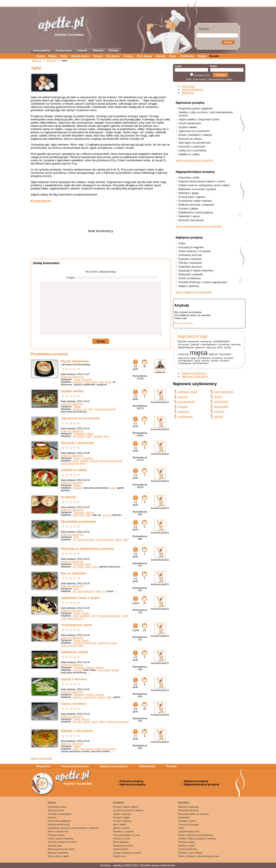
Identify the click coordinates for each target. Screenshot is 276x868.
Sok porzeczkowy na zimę (127, 835)
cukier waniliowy (70, 463)
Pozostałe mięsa (82, 564)
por (85, 409)
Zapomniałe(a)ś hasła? (220, 79)
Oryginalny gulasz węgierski (196, 108)
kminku (228, 347)
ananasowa (193, 341)
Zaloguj (221, 75)
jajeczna (211, 347)
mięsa (199, 353)
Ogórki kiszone (121, 849)
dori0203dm (221, 402)
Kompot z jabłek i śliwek (125, 807)
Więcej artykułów (183, 323)
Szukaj (228, 42)
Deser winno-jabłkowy (59, 821)
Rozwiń (214, 56)
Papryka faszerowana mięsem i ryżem (202, 181)
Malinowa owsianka (188, 807)
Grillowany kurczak (190, 255)
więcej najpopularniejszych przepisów (199, 226)
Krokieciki (69, 497)
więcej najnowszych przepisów (194, 160)
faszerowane (186, 347)
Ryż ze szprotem (73, 573)
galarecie (200, 347)
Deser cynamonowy (58, 831)
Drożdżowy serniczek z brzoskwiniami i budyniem (74, 828)
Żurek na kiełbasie (190, 278)
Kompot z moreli (122, 839)
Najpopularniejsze (193, 89)
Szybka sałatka (72, 391)
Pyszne (182, 341)
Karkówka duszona (190, 267)
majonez (77, 409)
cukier (125, 616)
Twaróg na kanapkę (189, 825)
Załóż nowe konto (196, 79)
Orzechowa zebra (57, 807)
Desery (98, 56)
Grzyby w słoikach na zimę (127, 853)
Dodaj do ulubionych (72, 377)
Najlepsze (188, 93)
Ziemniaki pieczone (188, 810)
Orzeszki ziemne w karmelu (62, 842)
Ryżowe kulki (55, 846)
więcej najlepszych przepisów (194, 292)
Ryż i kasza (144, 56)
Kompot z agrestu (122, 821)
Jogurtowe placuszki (189, 831)
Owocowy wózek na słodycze (194, 814)
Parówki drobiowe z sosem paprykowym (203, 282)
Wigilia (202, 56)
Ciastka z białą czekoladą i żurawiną (197, 839)
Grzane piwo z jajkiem (192, 197)
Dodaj (101, 341)
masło (89, 436)
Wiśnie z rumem (121, 828)
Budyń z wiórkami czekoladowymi (196, 835)
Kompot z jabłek (188, 208)
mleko (118, 539)
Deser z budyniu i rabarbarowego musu (199, 856)
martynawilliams (224, 392)
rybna (197, 361)
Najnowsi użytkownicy (195, 376)
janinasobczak (186, 402)
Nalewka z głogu (189, 193)
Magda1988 (221, 407)
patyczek (213, 354)
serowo (206, 361)
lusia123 (183, 397)
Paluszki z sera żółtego (190, 853)
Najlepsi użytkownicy (194, 373)
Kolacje (90, 434)
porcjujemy (217, 358)
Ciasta (40, 56)
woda (108, 382)
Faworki (52, 817)
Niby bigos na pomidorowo (195, 143)
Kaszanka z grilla (189, 177)
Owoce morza (80, 56)
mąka (76, 461)
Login (178, 66)
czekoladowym (209, 344)
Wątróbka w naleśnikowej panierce (87, 549)
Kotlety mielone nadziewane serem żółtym (204, 185)
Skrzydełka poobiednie (78, 522)
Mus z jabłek (119, 825)
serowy (215, 361)
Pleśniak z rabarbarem (60, 814)
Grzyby (128, 56)
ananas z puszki (89, 461)
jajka (102, 382)
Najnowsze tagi (192, 336)
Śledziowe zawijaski (191, 274)
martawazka (185, 416)
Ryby (64, 56)
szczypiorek (104, 670)
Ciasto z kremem (74, 704)
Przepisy (106, 865)
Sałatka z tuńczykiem (77, 731)
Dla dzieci (113, 56)
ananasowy (206, 341)
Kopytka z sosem (187, 821)
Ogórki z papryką (122, 814)
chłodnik (195, 344)
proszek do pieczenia (111, 461)
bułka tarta (78, 515)
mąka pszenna (69, 645)
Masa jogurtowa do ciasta (61, 849)
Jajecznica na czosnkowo (80, 418)
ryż (104, 591)
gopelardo (184, 412)
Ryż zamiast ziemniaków (188, 312)
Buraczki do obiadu (190, 139)
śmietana (78, 382)
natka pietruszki (86, 539)
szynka (106, 515)
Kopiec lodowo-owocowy (61, 839)
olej (94, 616)
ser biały (77, 722)
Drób (76, 537)
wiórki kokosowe (105, 539)
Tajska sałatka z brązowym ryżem (199, 119)
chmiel (218, 397)
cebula (81, 436)
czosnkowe (224, 344)
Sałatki (77, 406)
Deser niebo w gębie (59, 856)
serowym (224, 361)
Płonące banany (56, 835)
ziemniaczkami (201, 363)
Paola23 (183, 407)
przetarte (229, 358)
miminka (219, 412)
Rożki (181, 828)
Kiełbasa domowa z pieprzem (197, 205)
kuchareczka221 (160, 402)
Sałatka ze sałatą (74, 470)
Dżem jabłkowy (121, 842)
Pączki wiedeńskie (75, 361)
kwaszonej (183, 354)
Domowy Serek (56, 810)
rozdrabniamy (185, 361)
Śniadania (79, 434)
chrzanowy (183, 344)
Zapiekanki (184, 817)
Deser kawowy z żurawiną (194, 251)
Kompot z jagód (121, 817)
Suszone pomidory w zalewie (128, 810)
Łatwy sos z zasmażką (192, 150)
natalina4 (160, 372)
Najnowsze (188, 86)
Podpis (71, 278)
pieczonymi (184, 358)
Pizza (173, 56)
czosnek (98, 436)
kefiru (220, 347)
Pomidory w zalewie (123, 831)
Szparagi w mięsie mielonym (196, 270)
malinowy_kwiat (187, 392)
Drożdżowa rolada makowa (195, 201)
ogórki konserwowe (105, 409)
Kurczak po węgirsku (191, 247)
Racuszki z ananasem (77, 443)
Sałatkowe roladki (74, 652)
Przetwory (187, 56)
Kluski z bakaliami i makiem (195, 135)
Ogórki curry (119, 856)
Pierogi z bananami (190, 263)
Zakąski (90, 667)
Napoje (161, 56)
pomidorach (204, 358)
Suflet (182, 243)
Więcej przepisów (41, 758)
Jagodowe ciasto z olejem (81, 598)
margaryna (103, 643)
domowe (236, 344)
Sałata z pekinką (189, 286)
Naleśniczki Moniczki (59, 825)
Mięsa (52, 56)
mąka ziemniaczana (72, 618)
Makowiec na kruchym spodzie (197, 189)
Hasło (214, 66)
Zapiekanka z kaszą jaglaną (196, 212)
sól (74, 436)
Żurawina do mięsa (123, 846)
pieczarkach (225, 354)
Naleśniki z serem (189, 216)
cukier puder (91, 382)
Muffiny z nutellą (187, 846)
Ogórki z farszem (74, 679)
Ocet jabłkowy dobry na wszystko (193, 315)
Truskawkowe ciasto (76, 625)
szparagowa (185, 363)
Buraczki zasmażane (191, 220)
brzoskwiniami (221, 341)
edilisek (219, 416)
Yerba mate (180, 318)
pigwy (194, 358)
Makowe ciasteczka (58, 853)
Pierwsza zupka (187, 842)
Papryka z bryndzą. (190, 259)
